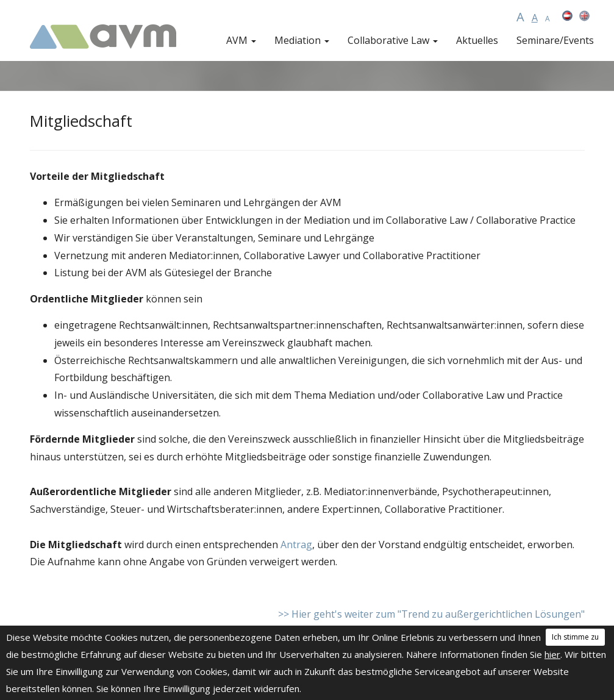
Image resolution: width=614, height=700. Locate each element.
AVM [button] (241, 40)
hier (552, 654)
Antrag (296, 545)
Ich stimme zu (575, 637)
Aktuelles (477, 40)
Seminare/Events (555, 40)
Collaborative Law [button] (393, 40)
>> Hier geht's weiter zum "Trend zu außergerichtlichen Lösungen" (431, 614)
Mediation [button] (302, 40)
